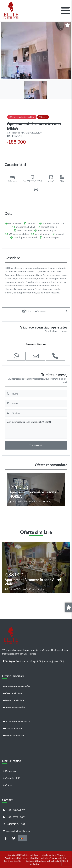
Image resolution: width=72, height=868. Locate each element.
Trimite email (36, 445)
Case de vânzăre (12, 693)
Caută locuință (11, 778)
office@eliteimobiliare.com (17, 831)
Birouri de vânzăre (13, 700)
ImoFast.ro (35, 864)
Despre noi (10, 771)
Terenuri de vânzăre (14, 707)
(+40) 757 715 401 (14, 817)
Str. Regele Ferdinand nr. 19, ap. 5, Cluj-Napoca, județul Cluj (33, 661)
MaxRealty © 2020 (58, 861)
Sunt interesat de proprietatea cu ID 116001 (36, 429)
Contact (8, 785)
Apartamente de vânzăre (16, 686)
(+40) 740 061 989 (14, 810)
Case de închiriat (12, 728)
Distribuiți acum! (35, 311)
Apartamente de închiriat (17, 721)
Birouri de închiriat (13, 735)
